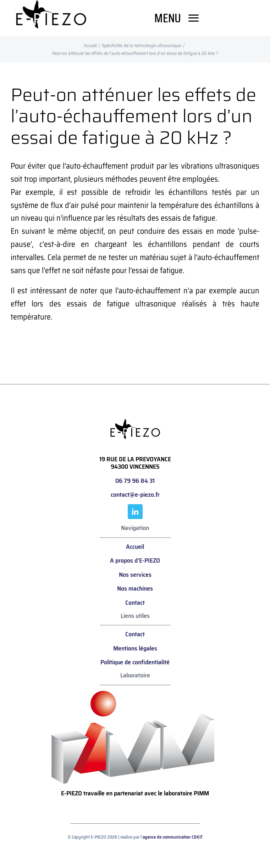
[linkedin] (135, 512)
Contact (135, 603)
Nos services (135, 575)
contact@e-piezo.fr (135, 495)
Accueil (135, 547)
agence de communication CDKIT (173, 837)
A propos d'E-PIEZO (135, 560)
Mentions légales (135, 648)
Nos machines (135, 588)
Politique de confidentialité (135, 662)
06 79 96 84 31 (135, 481)
